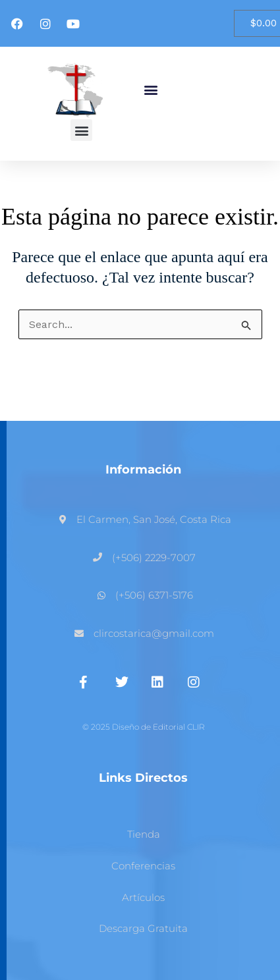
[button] (151, 90)
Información (143, 470)
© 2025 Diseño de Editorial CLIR (144, 727)
